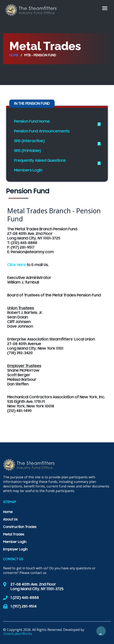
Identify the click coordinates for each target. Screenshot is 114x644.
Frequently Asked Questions (40, 161)
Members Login (28, 170)
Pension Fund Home (32, 122)
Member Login (15, 542)
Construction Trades (20, 527)
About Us (10, 520)
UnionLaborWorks (18, 634)
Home (14, 56)
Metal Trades (14, 535)
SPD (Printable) (28, 151)
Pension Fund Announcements (42, 131)
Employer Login (15, 550)
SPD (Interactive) (29, 141)
